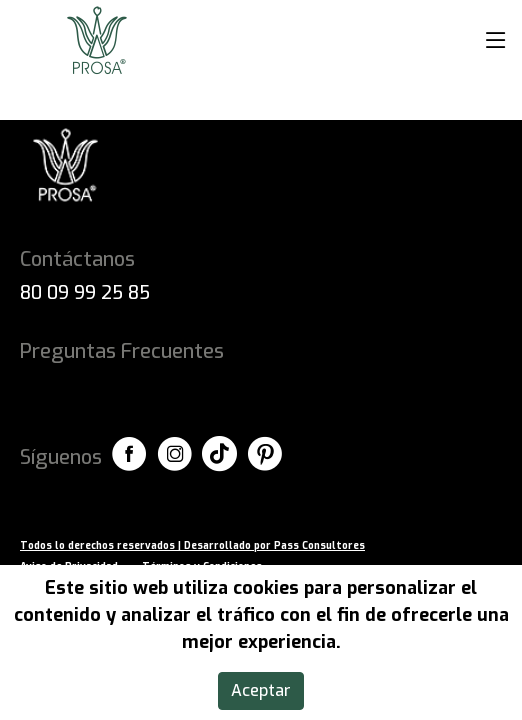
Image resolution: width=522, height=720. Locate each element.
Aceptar (261, 690)
